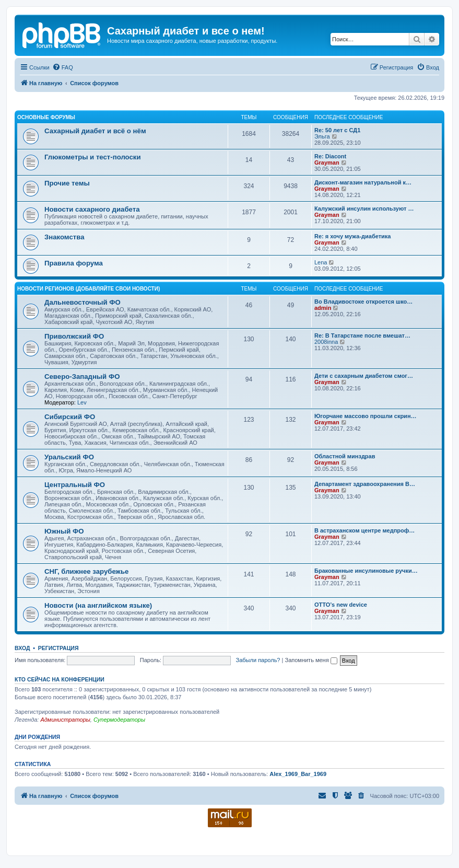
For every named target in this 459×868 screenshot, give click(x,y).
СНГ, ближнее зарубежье (86, 571)
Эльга (322, 136)
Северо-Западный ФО (82, 377)
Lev (82, 402)
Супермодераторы (119, 720)
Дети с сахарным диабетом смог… (364, 376)
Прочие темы (67, 183)
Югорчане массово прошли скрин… (366, 416)
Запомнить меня (311, 660)
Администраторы (65, 720)
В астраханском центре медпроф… (364, 530)
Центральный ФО (75, 485)
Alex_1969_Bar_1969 (298, 774)
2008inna (326, 342)
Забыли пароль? (258, 660)
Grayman (327, 163)
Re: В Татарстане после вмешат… (362, 335)
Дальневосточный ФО (83, 302)
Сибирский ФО (70, 417)
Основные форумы (46, 117)
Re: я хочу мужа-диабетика (352, 236)
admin (323, 308)
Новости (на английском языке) (98, 605)
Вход (22, 648)
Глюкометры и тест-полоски (93, 157)
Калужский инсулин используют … (364, 209)
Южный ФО (64, 531)
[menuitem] (63, 67)
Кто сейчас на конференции (60, 679)
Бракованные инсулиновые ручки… (366, 571)
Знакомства (64, 237)
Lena (321, 262)
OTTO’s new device (341, 605)
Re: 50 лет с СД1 (337, 130)
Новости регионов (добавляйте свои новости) (89, 289)
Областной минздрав (345, 456)
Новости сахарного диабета (92, 209)
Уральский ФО (69, 457)
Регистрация (58, 648)
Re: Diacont (330, 156)
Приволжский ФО (74, 336)
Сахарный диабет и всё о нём (95, 131)
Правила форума (74, 263)
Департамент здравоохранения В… (365, 484)
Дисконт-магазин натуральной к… (363, 182)
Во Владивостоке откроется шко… (363, 302)
